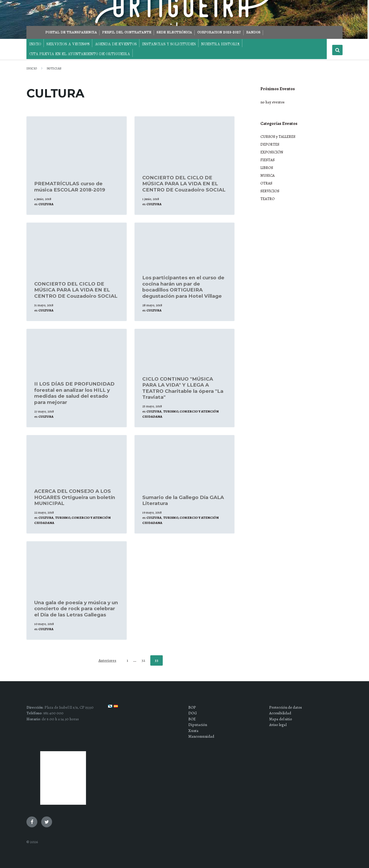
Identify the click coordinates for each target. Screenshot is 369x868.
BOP (192, 707)
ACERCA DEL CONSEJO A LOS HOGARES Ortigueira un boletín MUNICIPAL (75, 497)
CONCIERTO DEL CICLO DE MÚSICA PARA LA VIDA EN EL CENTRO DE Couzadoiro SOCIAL (184, 184)
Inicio (32, 68)
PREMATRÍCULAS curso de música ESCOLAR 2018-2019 (70, 187)
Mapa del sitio (281, 719)
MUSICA (268, 175)
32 (143, 660)
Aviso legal (278, 725)
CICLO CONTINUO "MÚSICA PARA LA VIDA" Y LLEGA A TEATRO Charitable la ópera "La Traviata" (183, 388)
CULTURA (46, 204)
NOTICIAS (54, 68)
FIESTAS (268, 160)
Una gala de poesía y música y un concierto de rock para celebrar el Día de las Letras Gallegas (76, 609)
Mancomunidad (201, 736)
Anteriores (107, 660)
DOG (193, 713)
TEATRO (268, 199)
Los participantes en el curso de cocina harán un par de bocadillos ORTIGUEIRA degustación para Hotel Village (183, 287)
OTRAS (266, 183)
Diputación (198, 725)
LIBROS (267, 168)
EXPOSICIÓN (272, 152)
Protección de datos (286, 707)
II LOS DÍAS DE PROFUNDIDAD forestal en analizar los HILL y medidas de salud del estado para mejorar (74, 393)
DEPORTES (270, 144)
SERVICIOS (270, 191)
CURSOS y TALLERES (278, 137)
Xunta (193, 731)
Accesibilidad (280, 713)
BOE (192, 719)
